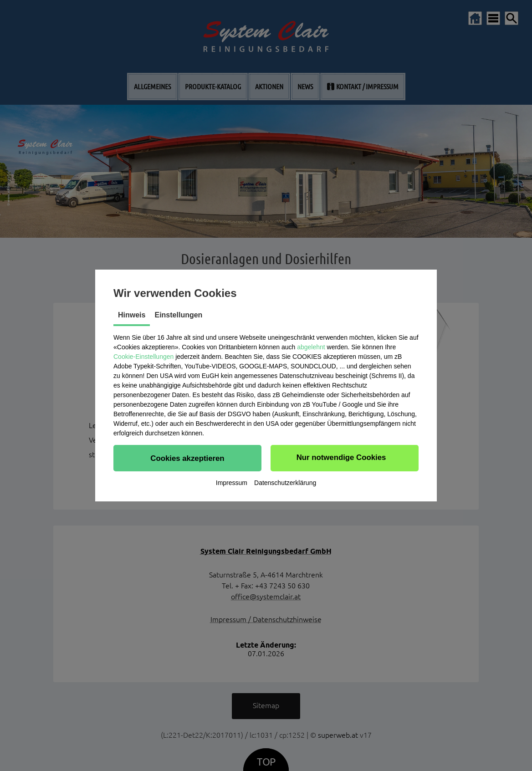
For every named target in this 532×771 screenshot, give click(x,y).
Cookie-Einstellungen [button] (143, 357)
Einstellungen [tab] (178, 315)
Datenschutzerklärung (285, 483)
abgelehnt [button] (311, 347)
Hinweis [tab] (132, 315)
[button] (187, 458)
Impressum (232, 483)
